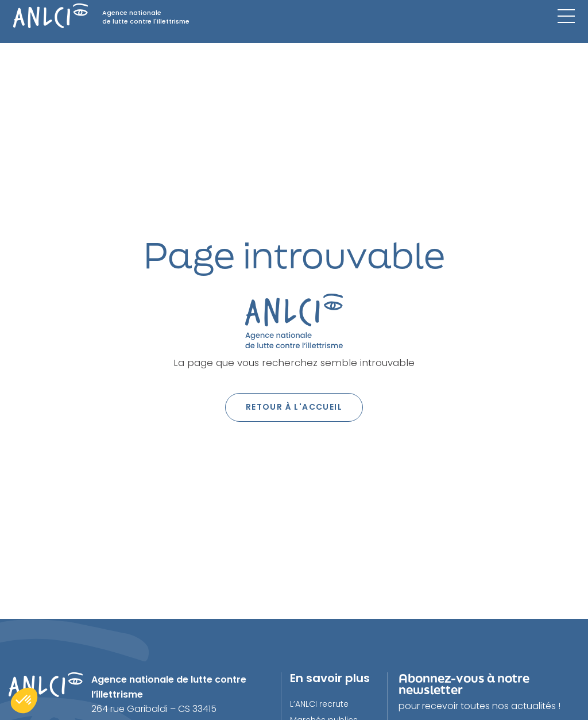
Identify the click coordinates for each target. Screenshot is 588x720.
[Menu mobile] (566, 16)
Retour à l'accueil (294, 407)
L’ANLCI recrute (319, 704)
